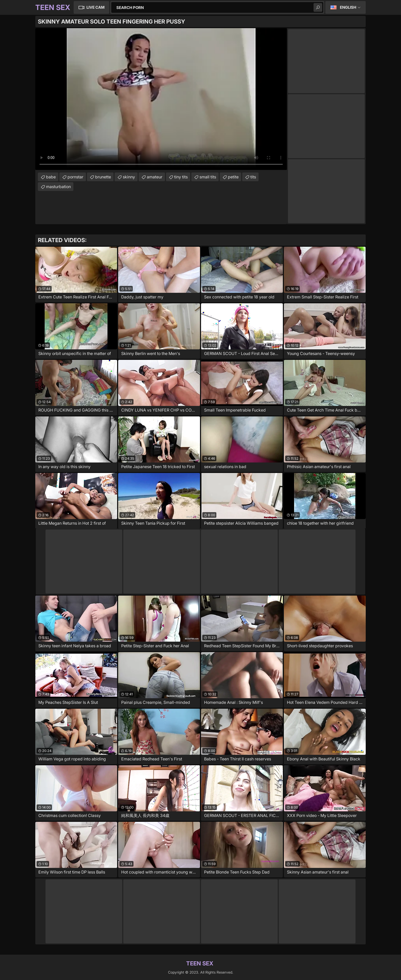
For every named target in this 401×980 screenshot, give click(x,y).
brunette (103, 177)
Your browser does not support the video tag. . (161, 99)
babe (51, 177)
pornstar (75, 177)
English (348, 7)
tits (253, 177)
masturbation (58, 187)
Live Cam (96, 7)
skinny (129, 177)
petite (233, 177)
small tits (208, 177)
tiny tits (181, 177)
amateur (155, 177)
